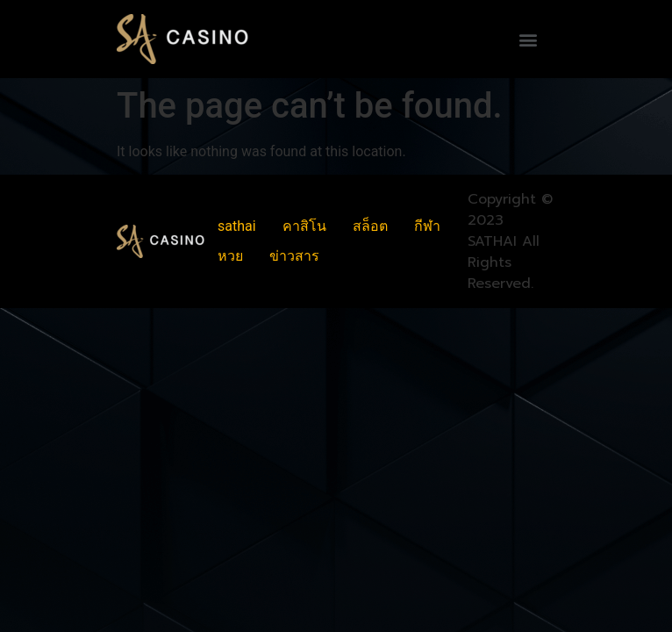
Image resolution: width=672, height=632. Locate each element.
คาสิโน (304, 226)
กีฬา (427, 226)
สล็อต (370, 226)
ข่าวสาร (294, 256)
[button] (528, 39)
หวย (230, 256)
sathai (237, 226)
